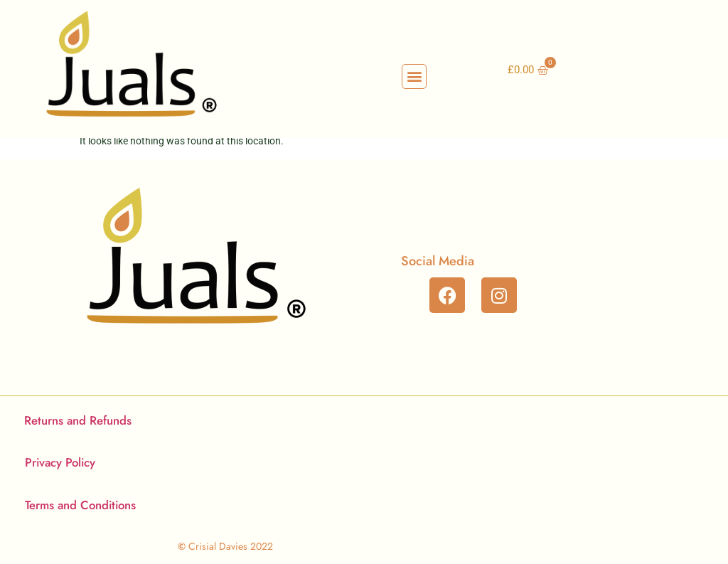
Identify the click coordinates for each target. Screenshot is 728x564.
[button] (414, 76)
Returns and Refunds (78, 420)
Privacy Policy (60, 462)
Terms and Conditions (80, 505)
